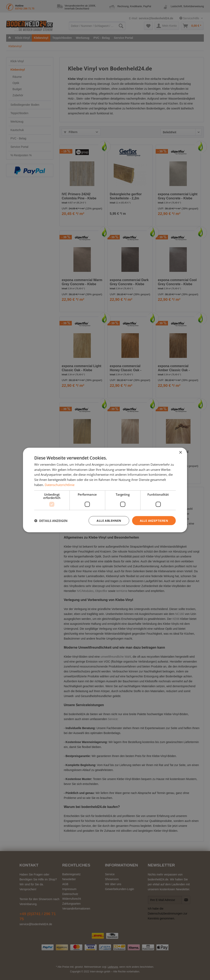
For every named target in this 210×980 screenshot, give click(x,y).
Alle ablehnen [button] (109, 520)
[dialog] (105, 490)
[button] (51, 521)
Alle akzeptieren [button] (154, 520)
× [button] (180, 452)
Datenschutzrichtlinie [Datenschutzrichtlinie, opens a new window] (60, 485)
